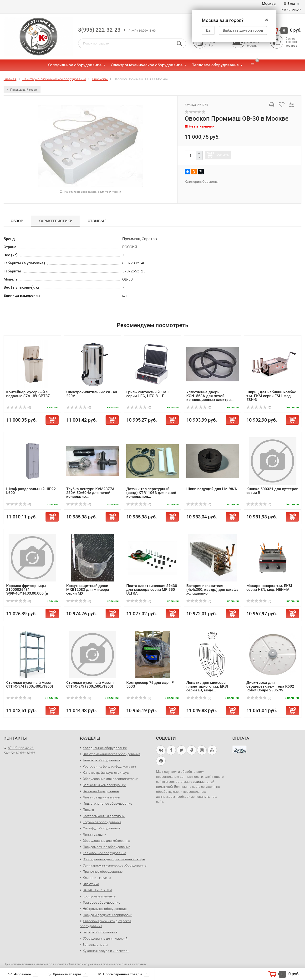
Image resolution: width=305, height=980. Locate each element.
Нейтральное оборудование (105, 909)
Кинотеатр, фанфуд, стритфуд (106, 773)
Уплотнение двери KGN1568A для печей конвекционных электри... (210, 396)
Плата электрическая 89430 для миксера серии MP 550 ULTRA (152, 589)
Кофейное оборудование (102, 822)
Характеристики (55, 221)
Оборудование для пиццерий (105, 938)
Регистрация (291, 9)
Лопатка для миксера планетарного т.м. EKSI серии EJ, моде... (207, 686)
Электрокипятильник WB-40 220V (92, 394)
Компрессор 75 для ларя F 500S (150, 684)
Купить (222, 155)
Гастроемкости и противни (104, 816)
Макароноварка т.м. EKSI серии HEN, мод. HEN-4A (269, 588)
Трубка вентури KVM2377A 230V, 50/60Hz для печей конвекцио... (90, 493)
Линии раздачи (94, 834)
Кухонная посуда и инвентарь (106, 951)
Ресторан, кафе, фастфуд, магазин (109, 766)
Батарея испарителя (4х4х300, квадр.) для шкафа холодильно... (212, 589)
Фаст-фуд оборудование (102, 828)
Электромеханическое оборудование (147, 65)
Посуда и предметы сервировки (107, 915)
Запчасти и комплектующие (104, 785)
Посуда (88, 810)
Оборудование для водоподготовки (110, 779)
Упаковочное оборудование (104, 853)
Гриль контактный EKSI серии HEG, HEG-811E (147, 394)
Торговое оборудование (101, 902)
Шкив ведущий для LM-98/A (212, 489)
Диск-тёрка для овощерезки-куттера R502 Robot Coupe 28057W (270, 686)
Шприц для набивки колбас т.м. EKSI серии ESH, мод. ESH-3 (271, 396)
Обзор (17, 221)
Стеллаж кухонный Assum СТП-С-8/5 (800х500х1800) (90, 684)
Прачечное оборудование (103, 872)
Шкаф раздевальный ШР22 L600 (31, 491)
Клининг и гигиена (97, 878)
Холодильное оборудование (74, 65)
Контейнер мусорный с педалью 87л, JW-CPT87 (28, 394)
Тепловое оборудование (215, 65)
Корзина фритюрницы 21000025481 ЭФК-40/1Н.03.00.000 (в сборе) (27, 591)
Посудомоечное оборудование (107, 847)
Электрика (91, 884)
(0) (19, 408)
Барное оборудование (100, 932)
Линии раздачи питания (101, 797)
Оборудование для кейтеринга (106, 841)
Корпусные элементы (99, 896)
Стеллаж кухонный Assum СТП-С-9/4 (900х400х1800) (30, 684)
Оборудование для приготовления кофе (114, 859)
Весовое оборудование (101, 791)
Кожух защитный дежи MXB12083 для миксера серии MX (88, 589)
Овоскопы (210, 182)
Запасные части (95, 945)
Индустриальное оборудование (107, 803)
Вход (289, 4)
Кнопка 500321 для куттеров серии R (272, 491)
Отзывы (97, 220)
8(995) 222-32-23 (99, 30)
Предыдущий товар (22, 90)
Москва (269, 3)
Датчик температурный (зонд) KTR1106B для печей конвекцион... (151, 493)
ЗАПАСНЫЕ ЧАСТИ (97, 890)
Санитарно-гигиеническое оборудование (114, 865)
